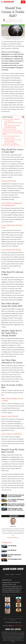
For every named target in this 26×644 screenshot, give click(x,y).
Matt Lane (12, 20)
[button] (2, 2)
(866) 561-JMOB (13, 629)
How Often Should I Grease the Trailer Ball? (12, 131)
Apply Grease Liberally (9, 141)
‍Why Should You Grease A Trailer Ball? (11, 119)
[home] (9, 2)
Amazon (19, 632)
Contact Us (19, 574)
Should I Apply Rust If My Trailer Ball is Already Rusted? (13, 134)
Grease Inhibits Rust (9, 121)
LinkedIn (14, 595)
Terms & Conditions (18, 619)
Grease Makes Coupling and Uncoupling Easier (13, 123)
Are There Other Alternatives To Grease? (11, 136)
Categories (7, 574)
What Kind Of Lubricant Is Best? (9, 129)
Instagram (9, 595)
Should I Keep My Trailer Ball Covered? (11, 145)
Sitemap (5, 619)
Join (23, 2)
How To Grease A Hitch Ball (8, 138)
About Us (13, 574)
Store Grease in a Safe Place (11, 143)
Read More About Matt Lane (13, 537)
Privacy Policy (11, 619)
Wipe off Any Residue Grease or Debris (13, 140)
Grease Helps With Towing (10, 127)
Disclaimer (13, 620)
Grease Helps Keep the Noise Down (12, 126)
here (21, 592)
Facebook (4, 595)
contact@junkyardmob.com (18, 626)
